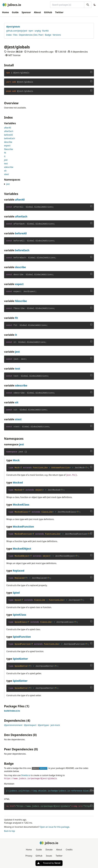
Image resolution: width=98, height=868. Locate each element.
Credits (69, 850)
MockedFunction (23, 527)
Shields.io (26, 775)
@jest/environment (13, 725)
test (6, 164)
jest (6, 160)
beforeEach (10, 138)
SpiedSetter (20, 681)
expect (7, 146)
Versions (57, 35)
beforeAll (8, 135)
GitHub (48, 12)
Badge (48, 35)
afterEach (9, 131)
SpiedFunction (22, 637)
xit (5, 171)
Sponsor (26, 12)
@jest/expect (30, 725)
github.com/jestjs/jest (17, 31)
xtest (6, 174)
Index (9, 35)
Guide (15, 12)
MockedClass (21, 505)
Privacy (29, 856)
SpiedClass (19, 615)
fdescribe (8, 149)
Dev (36, 35)
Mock (16, 460)
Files (15, 35)
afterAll (8, 128)
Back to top (10, 831)
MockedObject (22, 549)
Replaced (19, 571)
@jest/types (43, 725)
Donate (49, 850)
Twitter (59, 12)
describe (8, 142)
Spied (16, 593)
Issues (49, 856)
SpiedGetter (20, 659)
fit (5, 153)
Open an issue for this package (55, 827)
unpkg (38, 31)
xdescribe (9, 167)
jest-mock (55, 725)
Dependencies (26, 35)
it (5, 156)
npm (31, 31)
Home (5, 12)
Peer (41, 35)
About (37, 12)
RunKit (45, 31)
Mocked (18, 483)
